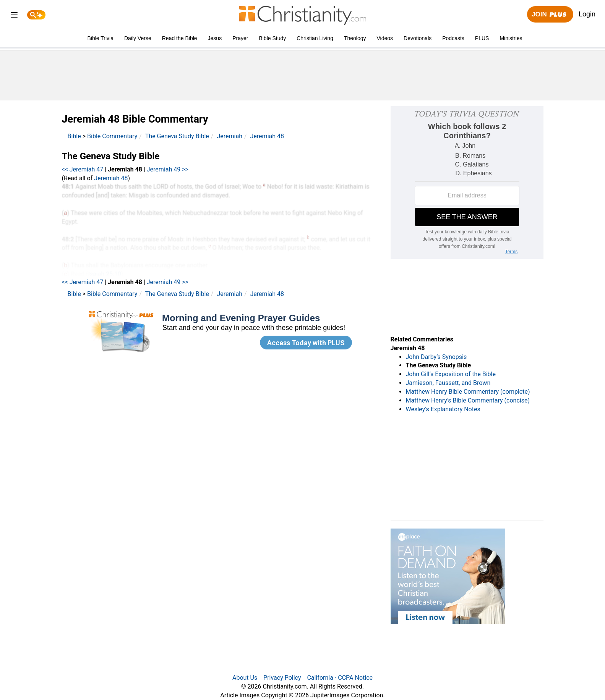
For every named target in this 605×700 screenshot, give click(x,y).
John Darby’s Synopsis (436, 357)
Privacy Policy (282, 678)
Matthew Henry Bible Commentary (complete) (468, 392)
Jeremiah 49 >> (168, 169)
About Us (245, 678)
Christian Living (315, 38)
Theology (355, 38)
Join (550, 15)
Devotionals (418, 38)
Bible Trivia (100, 38)
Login (587, 14)
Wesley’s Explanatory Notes (443, 409)
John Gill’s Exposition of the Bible (451, 374)
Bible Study (272, 38)
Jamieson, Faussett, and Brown (448, 383)
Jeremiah (230, 136)
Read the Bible (180, 38)
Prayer (240, 38)
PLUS (482, 38)
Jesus (215, 38)
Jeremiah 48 (267, 136)
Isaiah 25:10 (105, 274)
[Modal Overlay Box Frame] (221, 332)
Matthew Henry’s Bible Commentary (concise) (468, 400)
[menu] (14, 16)
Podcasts (453, 38)
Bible (74, 136)
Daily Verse (138, 38)
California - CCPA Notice (340, 678)
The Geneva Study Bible (177, 136)
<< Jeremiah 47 (83, 169)
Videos (385, 38)
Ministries (511, 38)
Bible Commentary (112, 136)
